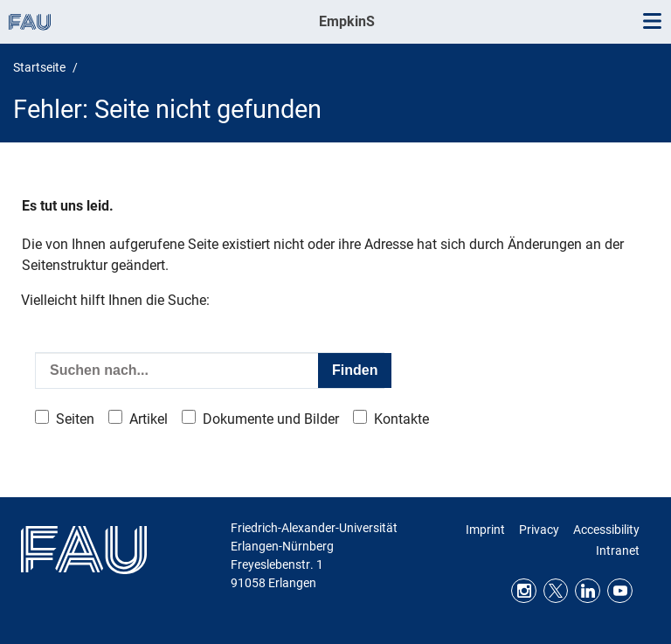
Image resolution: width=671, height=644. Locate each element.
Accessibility (606, 530)
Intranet (618, 551)
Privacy (539, 530)
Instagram (524, 591)
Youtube (620, 591)
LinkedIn (588, 591)
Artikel (149, 419)
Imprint (485, 530)
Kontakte (401, 419)
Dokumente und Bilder (271, 419)
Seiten (75, 419)
